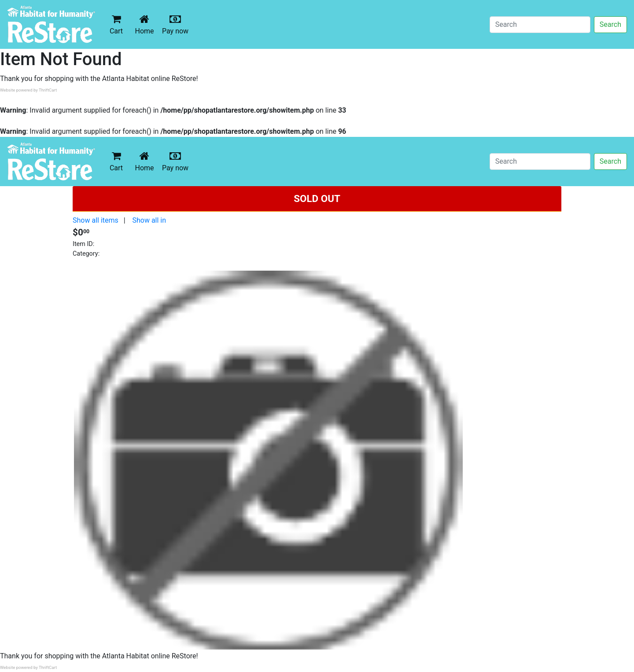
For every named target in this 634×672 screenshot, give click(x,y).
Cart (116, 24)
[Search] (540, 25)
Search (610, 24)
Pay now (177, 24)
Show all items (96, 220)
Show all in (149, 220)
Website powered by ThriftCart (28, 90)
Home (146, 24)
